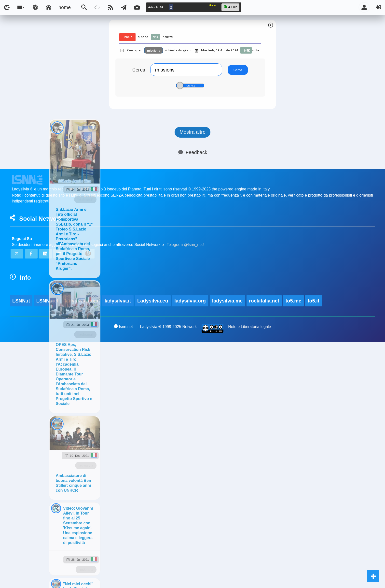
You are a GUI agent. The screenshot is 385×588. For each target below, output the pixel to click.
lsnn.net (123, 327)
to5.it (314, 301)
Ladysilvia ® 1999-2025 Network (169, 327)
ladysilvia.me (227, 301)
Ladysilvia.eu (153, 301)
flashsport (85, 199)
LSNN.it (21, 301)
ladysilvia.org (190, 301)
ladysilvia (86, 465)
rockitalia (86, 569)
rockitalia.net (264, 301)
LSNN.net (47, 301)
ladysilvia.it (118, 301)
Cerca (139, 70)
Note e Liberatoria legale (249, 327)
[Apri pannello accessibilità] (35, 7)
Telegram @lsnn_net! (185, 245)
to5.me (293, 301)
